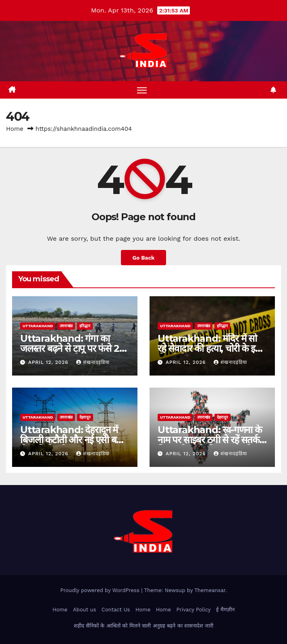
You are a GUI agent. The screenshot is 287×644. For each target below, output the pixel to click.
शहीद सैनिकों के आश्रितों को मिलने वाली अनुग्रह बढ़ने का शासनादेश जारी (144, 626)
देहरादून (85, 417)
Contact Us (116, 610)
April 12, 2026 (49, 362)
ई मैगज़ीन (225, 610)
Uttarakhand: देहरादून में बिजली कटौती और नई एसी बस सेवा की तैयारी (71, 440)
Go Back (143, 258)
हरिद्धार (85, 326)
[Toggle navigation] (142, 90)
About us (84, 610)
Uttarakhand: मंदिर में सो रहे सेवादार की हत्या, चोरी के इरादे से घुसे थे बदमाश (212, 348)
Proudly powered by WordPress (101, 590)
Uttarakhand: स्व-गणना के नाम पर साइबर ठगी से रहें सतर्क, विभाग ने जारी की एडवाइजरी (210, 440)
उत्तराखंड (66, 326)
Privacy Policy (193, 610)
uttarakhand (38, 326)
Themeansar (210, 590)
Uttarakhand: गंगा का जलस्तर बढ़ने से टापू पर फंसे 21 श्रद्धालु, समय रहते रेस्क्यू (71, 348)
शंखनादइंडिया (93, 362)
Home (15, 129)
